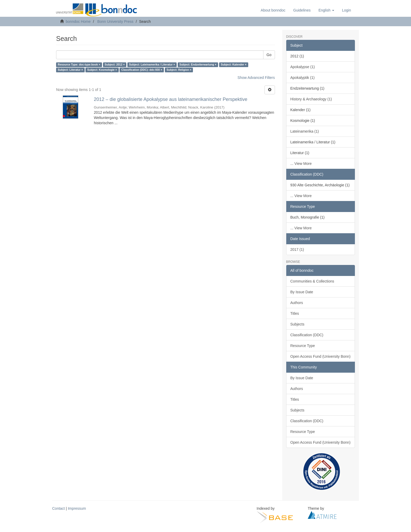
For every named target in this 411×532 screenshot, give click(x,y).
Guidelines (302, 10)
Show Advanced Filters (256, 78)
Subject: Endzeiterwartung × (198, 65)
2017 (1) (297, 249)
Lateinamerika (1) (305, 131)
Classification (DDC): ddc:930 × (142, 70)
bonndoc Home (78, 21)
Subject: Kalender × (234, 65)
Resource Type (303, 346)
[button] (326, 10)
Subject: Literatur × (70, 70)
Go (269, 55)
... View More (301, 164)
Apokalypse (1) (303, 67)
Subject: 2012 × (115, 65)
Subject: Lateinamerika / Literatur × (152, 65)
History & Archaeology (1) (311, 99)
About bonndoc (273, 10)
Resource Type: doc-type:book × (79, 65)
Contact (58, 508)
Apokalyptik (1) (303, 78)
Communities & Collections (312, 281)
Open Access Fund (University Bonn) (321, 356)
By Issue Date (302, 292)
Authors (297, 303)
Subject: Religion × (179, 70)
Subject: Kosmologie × (102, 70)
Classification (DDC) (307, 335)
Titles (295, 313)
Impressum (77, 508)
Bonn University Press (115, 21)
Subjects (298, 324)
